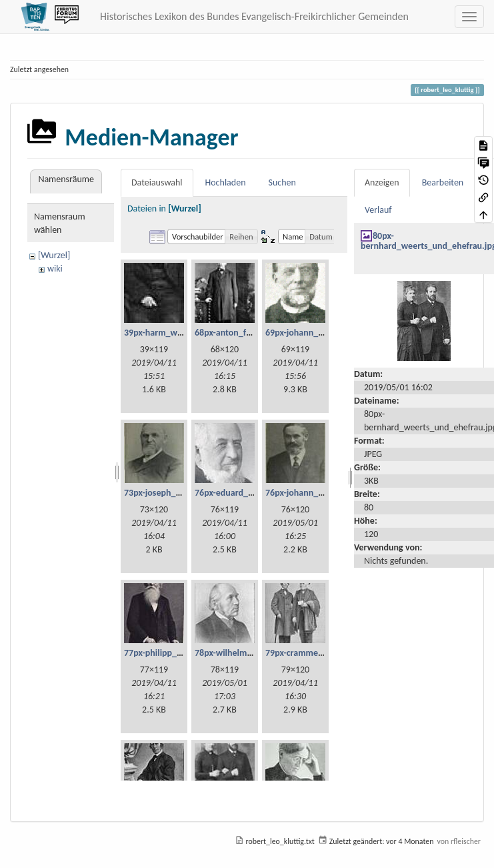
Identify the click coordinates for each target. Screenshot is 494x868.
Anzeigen (382, 182)
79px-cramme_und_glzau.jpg (321, 653)
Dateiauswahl (157, 182)
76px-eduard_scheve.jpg (242, 493)
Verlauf (378, 210)
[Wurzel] (54, 255)
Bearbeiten (443, 182)
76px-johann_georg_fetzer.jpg (323, 493)
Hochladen (226, 182)
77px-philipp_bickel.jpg (169, 653)
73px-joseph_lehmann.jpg (174, 493)
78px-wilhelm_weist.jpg (241, 653)
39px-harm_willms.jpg (167, 333)
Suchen (282, 182)
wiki (55, 269)
